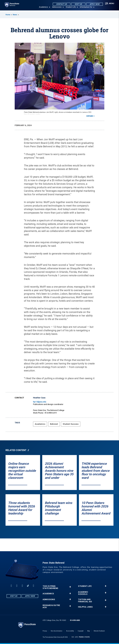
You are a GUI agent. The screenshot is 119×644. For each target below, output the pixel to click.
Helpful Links (85, 607)
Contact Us (61, 4)
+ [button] (70, 587)
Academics (43, 8)
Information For (86, 8)
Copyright (81, 631)
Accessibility (70, 631)
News (15, 15)
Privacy (45, 631)
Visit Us (78, 4)
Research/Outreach (51, 606)
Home (8, 15)
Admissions (57, 8)
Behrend (54, 424)
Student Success (71, 424)
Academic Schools (83, 593)
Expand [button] (90, 116)
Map (89, 631)
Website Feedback (99, 631)
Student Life (70, 8)
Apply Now (94, 4)
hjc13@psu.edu (40, 402)
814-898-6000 (75, 620)
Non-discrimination (57, 631)
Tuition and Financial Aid (85, 601)
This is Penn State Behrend (50, 587)
